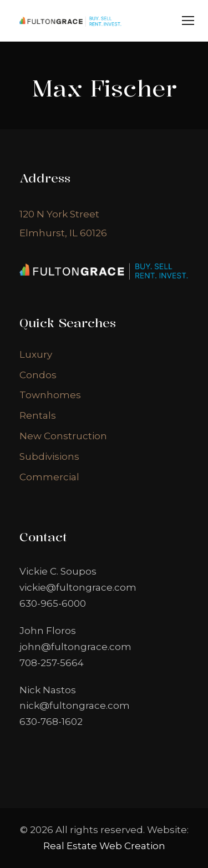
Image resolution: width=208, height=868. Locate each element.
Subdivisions (49, 456)
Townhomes (50, 395)
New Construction (63, 436)
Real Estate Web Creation (104, 846)
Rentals (38, 415)
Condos (38, 375)
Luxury (36, 354)
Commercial (49, 477)
